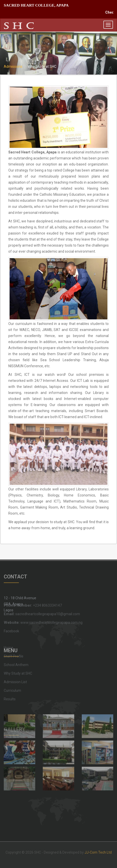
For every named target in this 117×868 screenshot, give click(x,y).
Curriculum (12, 667)
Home (9, 624)
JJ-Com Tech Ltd (98, 850)
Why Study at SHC (18, 650)
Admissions (13, 66)
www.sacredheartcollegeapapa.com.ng (43, 609)
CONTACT (15, 574)
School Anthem (16, 642)
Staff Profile (14, 633)
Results (10, 676)
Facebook (11, 618)
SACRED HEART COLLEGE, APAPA (36, 5)
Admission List (15, 659)
